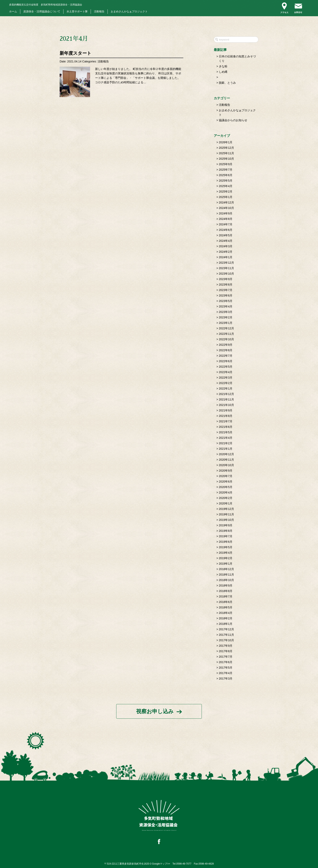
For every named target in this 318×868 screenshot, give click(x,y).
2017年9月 (226, 646)
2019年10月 (226, 520)
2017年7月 (226, 657)
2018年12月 (226, 569)
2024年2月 (226, 252)
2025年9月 (226, 164)
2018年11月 (226, 575)
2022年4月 (226, 372)
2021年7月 (226, 421)
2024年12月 (226, 202)
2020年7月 (226, 476)
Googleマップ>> (161, 864)
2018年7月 (226, 596)
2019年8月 (226, 531)
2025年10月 (226, 159)
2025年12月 (226, 148)
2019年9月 (226, 525)
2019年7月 (226, 536)
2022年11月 (226, 334)
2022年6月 (226, 361)
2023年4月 (226, 306)
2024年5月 (226, 235)
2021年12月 (226, 394)
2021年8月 (226, 416)
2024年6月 (226, 230)
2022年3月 (226, 378)
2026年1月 (226, 142)
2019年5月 (226, 547)
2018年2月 (226, 618)
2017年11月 (226, 635)
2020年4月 (226, 492)
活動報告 (99, 12)
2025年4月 (226, 186)
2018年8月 (226, 591)
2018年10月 (226, 580)
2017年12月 (226, 629)
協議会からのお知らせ (233, 120)
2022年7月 (226, 356)
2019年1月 (226, 564)
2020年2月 (226, 498)
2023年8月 (226, 285)
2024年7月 (226, 224)
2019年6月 (226, 542)
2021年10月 (226, 405)
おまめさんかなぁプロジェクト (129, 12)
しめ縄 (223, 72)
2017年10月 (226, 640)
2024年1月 (226, 257)
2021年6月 (226, 427)
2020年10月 (226, 465)
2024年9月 (226, 213)
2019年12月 (226, 509)
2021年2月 (226, 443)
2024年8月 (226, 219)
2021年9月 (226, 410)
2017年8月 (226, 651)
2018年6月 (226, 602)
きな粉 (223, 66)
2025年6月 (226, 175)
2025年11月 (226, 153)
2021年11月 (226, 399)
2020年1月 (226, 503)
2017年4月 (226, 673)
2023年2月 (226, 317)
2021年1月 (226, 449)
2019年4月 (226, 553)
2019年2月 (226, 558)
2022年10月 (226, 339)
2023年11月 (226, 268)
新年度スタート (76, 53)
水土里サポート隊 (77, 12)
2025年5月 (226, 181)
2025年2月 (226, 192)
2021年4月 (226, 438)
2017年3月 (226, 679)
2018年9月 (226, 585)
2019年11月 (226, 514)
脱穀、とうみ (227, 83)
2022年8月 (226, 350)
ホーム (13, 12)
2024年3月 (226, 246)
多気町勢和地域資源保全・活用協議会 (46, 5)
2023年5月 (226, 301)
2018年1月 (226, 624)
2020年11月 (226, 460)
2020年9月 (226, 471)
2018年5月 (226, 607)
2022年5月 (226, 367)
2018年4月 (226, 613)
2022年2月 (226, 383)
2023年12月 (226, 263)
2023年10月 (226, 274)
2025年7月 (226, 170)
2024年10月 (226, 208)
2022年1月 (226, 389)
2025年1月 (226, 197)
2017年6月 (226, 662)
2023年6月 (226, 295)
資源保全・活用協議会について (42, 12)
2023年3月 (226, 312)
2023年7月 (226, 290)
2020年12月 (226, 454)
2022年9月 (226, 345)
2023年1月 (226, 323)
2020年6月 (226, 482)
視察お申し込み (155, 711)
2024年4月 (226, 241)
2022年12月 (226, 328)
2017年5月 (226, 668)
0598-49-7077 (184, 864)
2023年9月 (226, 279)
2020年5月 (226, 487)
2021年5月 (226, 432)
